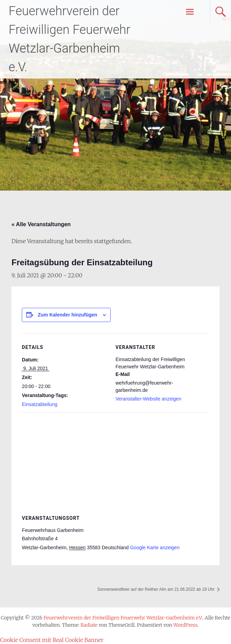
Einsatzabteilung (40, 404)
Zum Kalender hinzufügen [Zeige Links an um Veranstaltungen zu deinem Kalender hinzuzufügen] (67, 315)
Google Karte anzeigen (155, 548)
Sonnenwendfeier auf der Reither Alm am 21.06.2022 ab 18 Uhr (156, 589)
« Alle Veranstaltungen (41, 224)
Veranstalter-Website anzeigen (148, 399)
